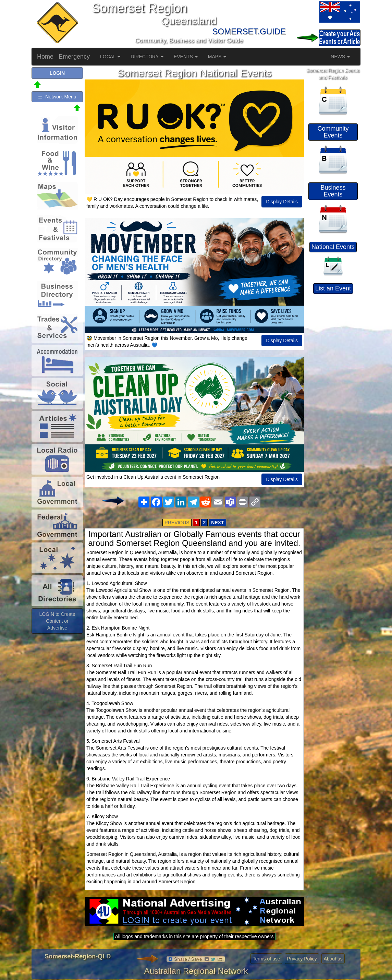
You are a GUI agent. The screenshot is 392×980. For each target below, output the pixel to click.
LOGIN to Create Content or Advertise (57, 621)
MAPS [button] (217, 57)
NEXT (217, 523)
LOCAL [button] (110, 57)
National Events (333, 247)
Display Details (282, 202)
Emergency (74, 57)
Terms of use (266, 959)
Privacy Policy (302, 959)
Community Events (333, 132)
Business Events (333, 191)
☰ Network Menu (57, 97)
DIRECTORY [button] (147, 57)
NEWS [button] (340, 57)
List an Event (333, 288)
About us (333, 959)
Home (45, 57)
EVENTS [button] (186, 57)
